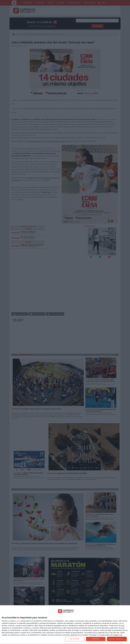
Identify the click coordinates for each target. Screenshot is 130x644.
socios (18, 621)
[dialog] (65, 625)
